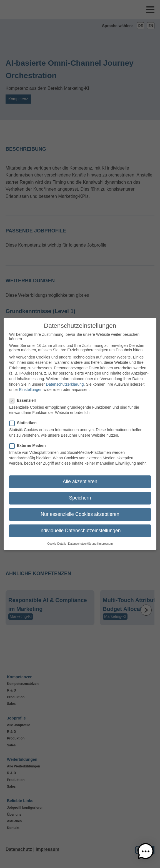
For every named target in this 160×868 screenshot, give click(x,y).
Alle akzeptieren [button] (80, 479)
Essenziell (24, 398)
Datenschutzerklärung (65, 382)
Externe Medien (29, 443)
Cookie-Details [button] (57, 541)
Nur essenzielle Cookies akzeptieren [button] (80, 512)
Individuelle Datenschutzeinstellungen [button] (80, 528)
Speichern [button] (80, 495)
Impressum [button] (106, 541)
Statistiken (25, 421)
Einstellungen (31, 387)
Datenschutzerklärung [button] (82, 541)
